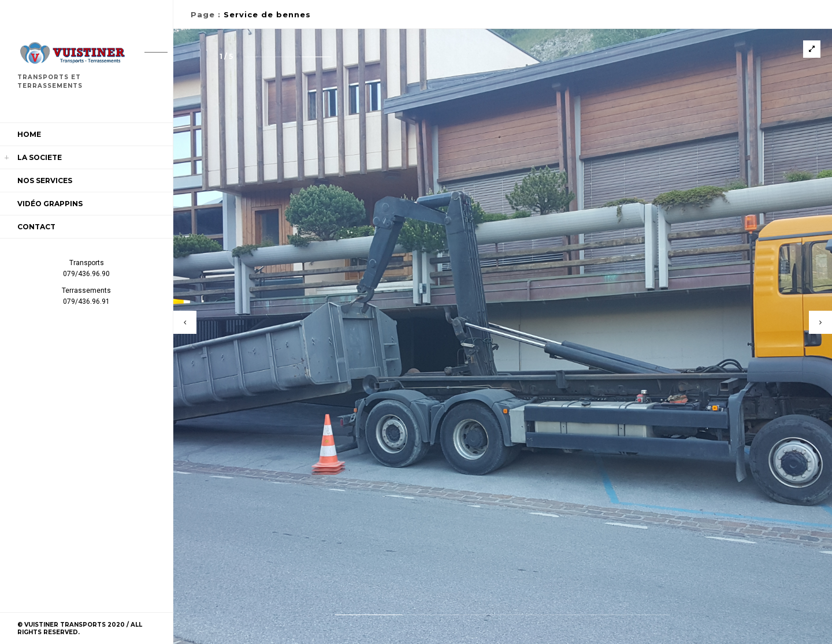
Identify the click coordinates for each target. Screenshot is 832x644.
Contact (36, 227)
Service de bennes (267, 14)
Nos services (45, 180)
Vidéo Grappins (50, 204)
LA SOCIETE (40, 157)
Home (29, 134)
